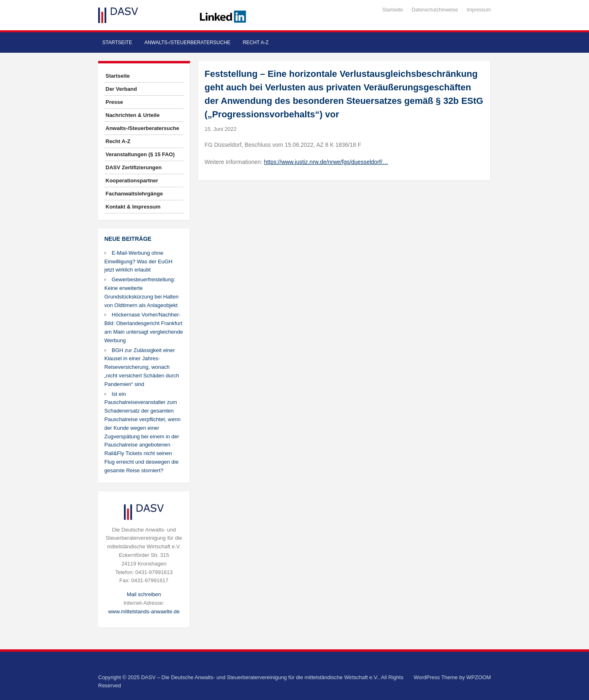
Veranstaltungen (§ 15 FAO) (140, 154)
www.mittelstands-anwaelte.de (144, 611)
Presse (114, 102)
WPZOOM (479, 677)
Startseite (393, 10)
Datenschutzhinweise (435, 10)
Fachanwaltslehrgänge (134, 194)
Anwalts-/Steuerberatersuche (187, 43)
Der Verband (121, 89)
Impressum (479, 10)
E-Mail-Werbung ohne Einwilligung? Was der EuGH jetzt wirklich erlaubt (138, 261)
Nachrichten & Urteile (133, 115)
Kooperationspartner (132, 181)
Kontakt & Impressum (133, 207)
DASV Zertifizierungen (134, 167)
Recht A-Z (255, 43)
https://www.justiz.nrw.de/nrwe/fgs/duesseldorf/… (326, 162)
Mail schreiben (144, 594)
